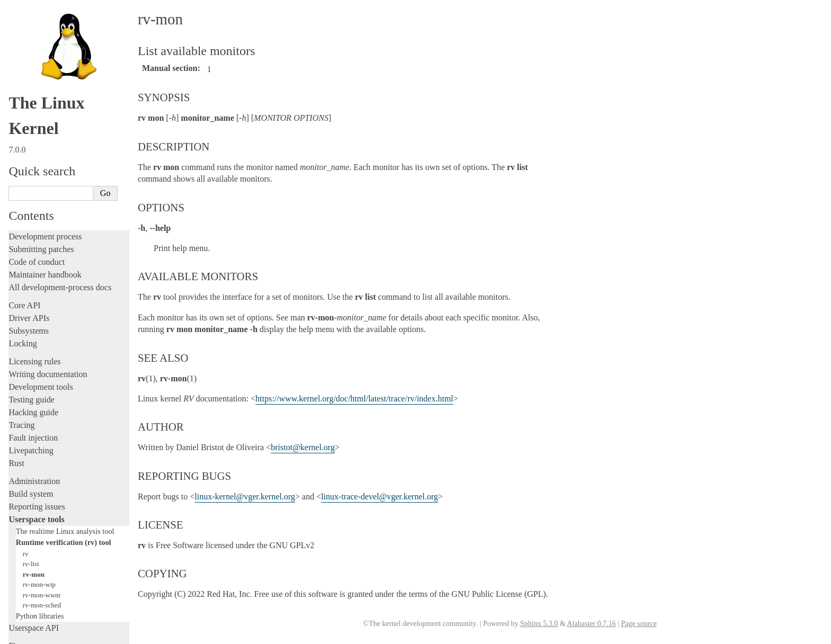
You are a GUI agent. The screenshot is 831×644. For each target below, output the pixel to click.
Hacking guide (33, 292)
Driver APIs (29, 197)
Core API (24, 185)
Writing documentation (48, 253)
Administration (34, 360)
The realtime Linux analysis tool (65, 410)
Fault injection (33, 317)
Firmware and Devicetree (52, 538)
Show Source (31, 634)
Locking (23, 223)
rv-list (31, 443)
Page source (639, 624)
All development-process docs (60, 167)
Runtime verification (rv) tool (64, 422)
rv (26, 433)
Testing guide (31, 279)
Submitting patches (41, 128)
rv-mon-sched (42, 484)
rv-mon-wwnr (42, 474)
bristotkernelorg (303, 447)
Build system (31, 373)
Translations (29, 592)
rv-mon (34, 454)
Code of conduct (37, 141)
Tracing (21, 304)
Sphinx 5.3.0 (539, 624)
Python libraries (40, 495)
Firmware (25, 525)
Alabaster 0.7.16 (591, 624)
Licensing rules (34, 241)
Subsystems (29, 210)
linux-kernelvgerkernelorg (245, 497)
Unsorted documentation (50, 574)
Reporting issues (37, 386)
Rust (16, 342)
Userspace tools (36, 399)
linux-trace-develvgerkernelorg (380, 497)
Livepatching (31, 330)
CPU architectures (39, 556)
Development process (45, 116)
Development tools (41, 266)
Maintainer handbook (45, 154)
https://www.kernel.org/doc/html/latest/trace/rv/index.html (354, 399)
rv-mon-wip (39, 464)
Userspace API (34, 507)
